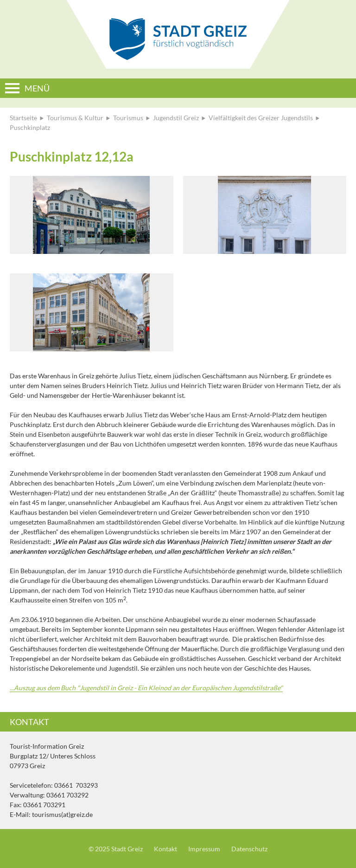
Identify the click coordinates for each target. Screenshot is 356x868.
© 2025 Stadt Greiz (116, 849)
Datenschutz (249, 849)
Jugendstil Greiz (176, 118)
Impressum (204, 849)
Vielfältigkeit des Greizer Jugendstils (261, 118)
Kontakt (165, 849)
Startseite (23, 118)
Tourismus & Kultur (75, 118)
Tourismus (128, 118)
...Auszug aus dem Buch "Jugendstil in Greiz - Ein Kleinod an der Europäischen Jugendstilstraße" (146, 688)
